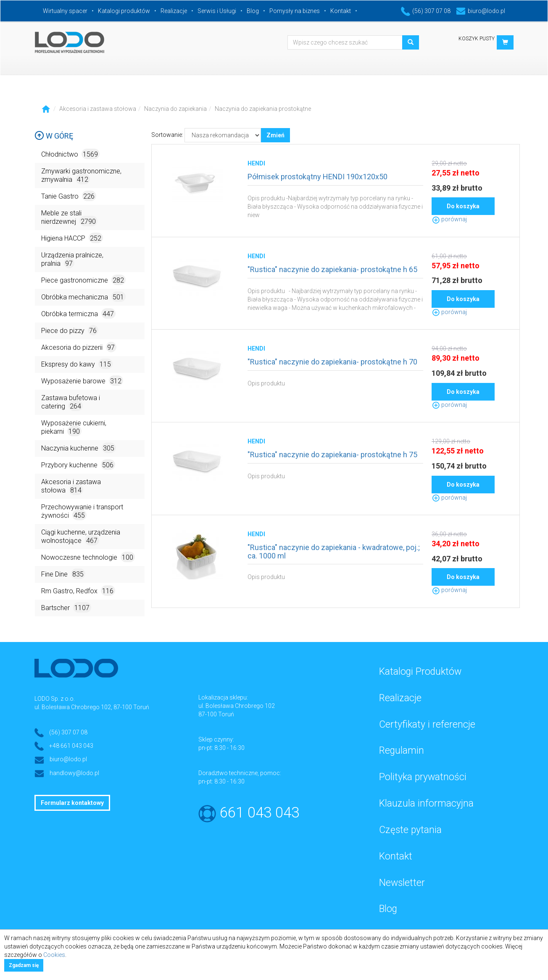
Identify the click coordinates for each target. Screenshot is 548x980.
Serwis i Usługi (217, 11)
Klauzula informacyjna (426, 803)
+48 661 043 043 (71, 746)
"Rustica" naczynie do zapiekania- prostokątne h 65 (332, 269)
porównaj (449, 219)
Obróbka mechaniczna (83, 297)
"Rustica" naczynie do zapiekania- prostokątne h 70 (332, 362)
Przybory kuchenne (78, 465)
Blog (253, 11)
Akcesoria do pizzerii (79, 347)
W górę (54, 136)
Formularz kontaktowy (72, 803)
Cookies (54, 955)
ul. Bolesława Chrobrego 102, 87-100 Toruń (92, 707)
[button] (505, 42)
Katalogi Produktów (420, 672)
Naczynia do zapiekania (175, 109)
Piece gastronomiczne (83, 280)
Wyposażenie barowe (82, 381)
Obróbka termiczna (78, 313)
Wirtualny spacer (65, 11)
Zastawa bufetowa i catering (71, 402)
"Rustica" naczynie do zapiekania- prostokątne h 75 (332, 455)
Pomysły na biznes (295, 11)
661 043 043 (260, 813)
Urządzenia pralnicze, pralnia (72, 260)
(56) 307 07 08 (426, 11)
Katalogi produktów (124, 11)
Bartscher (66, 607)
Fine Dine (63, 574)
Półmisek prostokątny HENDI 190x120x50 (317, 177)
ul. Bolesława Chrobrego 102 (237, 706)
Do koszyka (463, 206)
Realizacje (174, 11)
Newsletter (402, 883)
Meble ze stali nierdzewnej (69, 218)
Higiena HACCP (72, 238)
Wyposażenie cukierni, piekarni (74, 428)
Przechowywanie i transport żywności (82, 512)
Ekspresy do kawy (77, 364)
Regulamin (402, 751)
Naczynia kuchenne (79, 448)
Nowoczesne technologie (88, 557)
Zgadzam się (24, 965)
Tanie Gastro (69, 196)
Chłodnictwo (70, 154)
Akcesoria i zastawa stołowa (98, 109)
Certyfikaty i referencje (427, 725)
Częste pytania (410, 830)
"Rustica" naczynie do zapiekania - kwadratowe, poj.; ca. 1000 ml (334, 552)
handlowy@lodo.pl (74, 773)
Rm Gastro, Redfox (78, 591)
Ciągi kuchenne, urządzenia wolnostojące (81, 537)
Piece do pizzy (70, 330)
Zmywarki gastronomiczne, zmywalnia (81, 176)
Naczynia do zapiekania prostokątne (263, 109)
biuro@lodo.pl (481, 11)
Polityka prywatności (423, 777)
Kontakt (341, 11)
